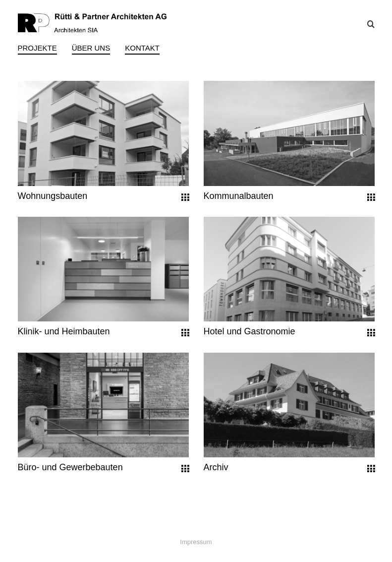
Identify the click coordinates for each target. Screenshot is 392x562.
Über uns (91, 48)
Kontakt (142, 48)
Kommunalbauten (239, 196)
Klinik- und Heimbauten (64, 331)
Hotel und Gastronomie (250, 331)
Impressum (196, 542)
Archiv (216, 467)
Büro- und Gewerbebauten (70, 467)
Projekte (37, 48)
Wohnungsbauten (53, 196)
